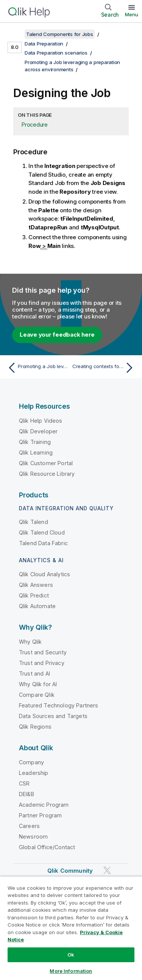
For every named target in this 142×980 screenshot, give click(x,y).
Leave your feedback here (57, 335)
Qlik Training (35, 442)
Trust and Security (43, 652)
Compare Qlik (37, 695)
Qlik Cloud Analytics (44, 574)
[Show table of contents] (15, 34)
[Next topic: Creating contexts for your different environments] (104, 368)
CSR (24, 783)
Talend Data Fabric (43, 543)
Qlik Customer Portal (46, 463)
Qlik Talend (34, 522)
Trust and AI (34, 673)
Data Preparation (44, 44)
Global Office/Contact (47, 847)
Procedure (35, 125)
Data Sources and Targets (53, 716)
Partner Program (40, 815)
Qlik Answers (36, 585)
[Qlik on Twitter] (107, 870)
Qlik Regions (35, 727)
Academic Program (44, 805)
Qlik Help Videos (41, 421)
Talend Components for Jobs (60, 34)
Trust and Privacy (42, 663)
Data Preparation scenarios (56, 53)
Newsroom (33, 837)
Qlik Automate (37, 606)
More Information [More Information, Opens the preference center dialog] (71, 971)
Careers (29, 826)
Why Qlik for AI (38, 684)
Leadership (34, 773)
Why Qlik (30, 642)
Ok (71, 955)
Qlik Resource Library (47, 474)
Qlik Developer (38, 431)
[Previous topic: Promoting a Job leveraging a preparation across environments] (38, 368)
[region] (71, 928)
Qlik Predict (34, 595)
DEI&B (27, 794)
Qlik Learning (36, 452)
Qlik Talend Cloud (42, 532)
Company (31, 762)
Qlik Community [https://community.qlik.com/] (70, 871)
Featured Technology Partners (59, 705)
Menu (132, 14)
